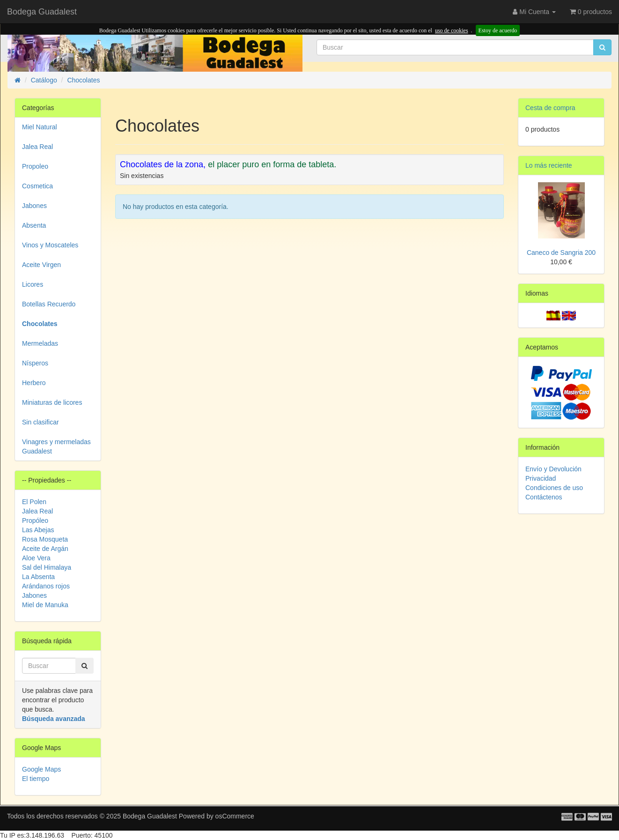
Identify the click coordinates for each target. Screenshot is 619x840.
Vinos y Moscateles (50, 245)
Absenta (34, 225)
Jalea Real (37, 147)
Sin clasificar (41, 422)
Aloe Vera (36, 558)
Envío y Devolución (553, 469)
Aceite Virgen (41, 265)
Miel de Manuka (45, 605)
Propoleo (35, 166)
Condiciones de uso (554, 488)
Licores (33, 284)
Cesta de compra (550, 108)
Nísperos (35, 363)
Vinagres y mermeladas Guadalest (56, 446)
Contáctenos (544, 497)
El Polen (34, 502)
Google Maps (41, 769)
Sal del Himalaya (47, 567)
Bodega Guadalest (42, 12)
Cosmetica (37, 186)
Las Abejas (38, 530)
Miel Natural (40, 127)
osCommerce (235, 816)
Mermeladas (40, 343)
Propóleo (35, 520)
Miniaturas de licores (52, 402)
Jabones (34, 206)
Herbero (34, 383)
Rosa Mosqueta (45, 539)
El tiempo (36, 779)
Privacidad (541, 478)
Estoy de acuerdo (498, 30)
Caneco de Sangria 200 (561, 253)
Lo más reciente (549, 165)
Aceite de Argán (45, 549)
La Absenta (38, 577)
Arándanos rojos (46, 586)
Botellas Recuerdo (49, 304)
